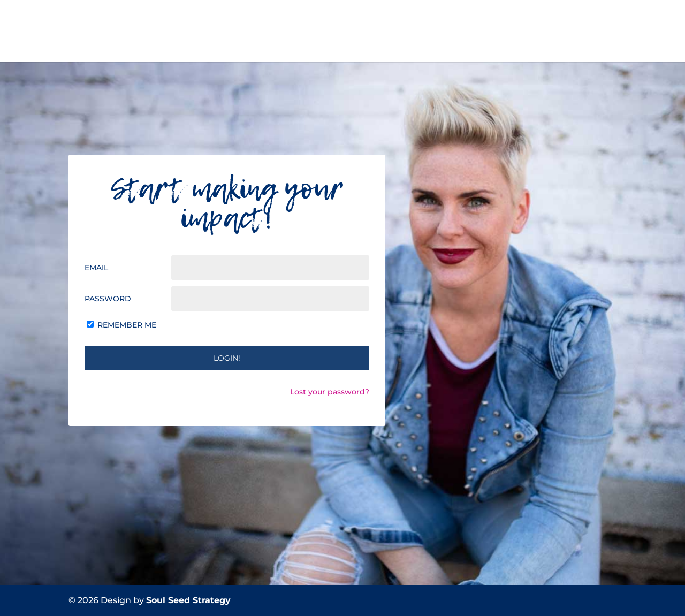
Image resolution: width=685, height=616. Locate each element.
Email (96, 268)
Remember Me (127, 325)
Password (108, 299)
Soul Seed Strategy (188, 600)
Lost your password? (330, 392)
